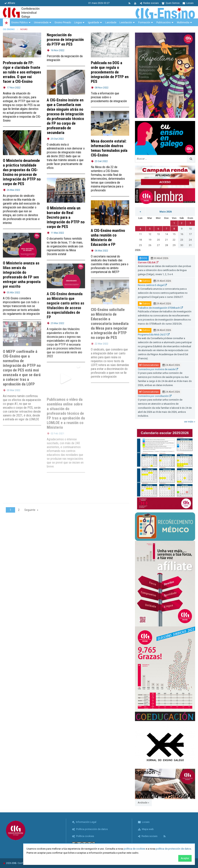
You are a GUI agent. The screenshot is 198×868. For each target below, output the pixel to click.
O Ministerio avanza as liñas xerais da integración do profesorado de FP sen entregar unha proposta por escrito (22, 271)
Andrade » (143, 803)
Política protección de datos (90, 829)
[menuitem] (6, 22)
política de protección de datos (173, 849)
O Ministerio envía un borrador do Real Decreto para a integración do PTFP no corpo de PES (66, 216)
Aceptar (185, 858)
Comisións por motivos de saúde (158, 369)
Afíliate (10, 3)
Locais (188, 3)
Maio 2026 (166, 212)
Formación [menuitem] (144, 22)
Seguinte (30, 510)
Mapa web (146, 829)
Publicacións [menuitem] (164, 22)
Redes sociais (149, 3)
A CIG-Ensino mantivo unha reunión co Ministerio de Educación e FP (108, 236)
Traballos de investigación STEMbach (160, 308)
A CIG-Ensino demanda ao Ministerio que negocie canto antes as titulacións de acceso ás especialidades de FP (65, 301)
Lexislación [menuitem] (126, 22)
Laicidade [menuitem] (111, 22)
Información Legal (84, 822)
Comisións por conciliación (155, 396)
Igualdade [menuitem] (94, 22)
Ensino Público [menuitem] (20, 22)
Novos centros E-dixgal (152, 285)
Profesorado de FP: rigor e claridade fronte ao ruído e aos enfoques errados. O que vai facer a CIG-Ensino (22, 72)
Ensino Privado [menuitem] (63, 22)
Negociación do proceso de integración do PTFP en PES (65, 40)
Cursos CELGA (148, 262)
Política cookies (83, 836)
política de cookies (134, 849)
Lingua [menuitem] (78, 22)
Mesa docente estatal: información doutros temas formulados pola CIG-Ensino (109, 148)
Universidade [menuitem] (41, 22)
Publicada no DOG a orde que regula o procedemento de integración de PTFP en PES (110, 72)
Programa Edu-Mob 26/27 (154, 335)
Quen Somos (171, 3)
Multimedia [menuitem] (183, 22)
